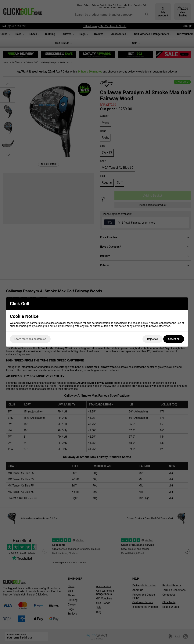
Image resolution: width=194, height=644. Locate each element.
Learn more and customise (30, 339)
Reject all (153, 339)
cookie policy (140, 323)
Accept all (174, 339)
